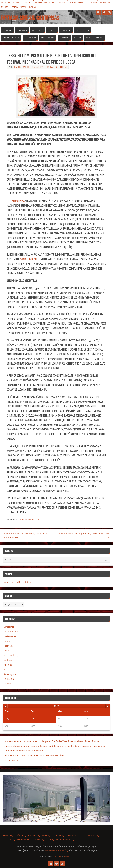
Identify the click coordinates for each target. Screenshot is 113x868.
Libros (41, 2)
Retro (32, 7)
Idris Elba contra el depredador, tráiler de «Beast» (86, 535)
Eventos (21, 7)
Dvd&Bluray (8, 7)
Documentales (83, 2)
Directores (66, 2)
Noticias (6, 2)
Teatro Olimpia (17, 201)
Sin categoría (10, 674)
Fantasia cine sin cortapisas (30, 18)
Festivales (30, 2)
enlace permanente (29, 520)
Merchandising (46, 7)
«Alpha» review (11, 760)
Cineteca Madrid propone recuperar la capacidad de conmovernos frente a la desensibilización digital (55, 746)
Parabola (57, 857)
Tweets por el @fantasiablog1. (18, 582)
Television (99, 2)
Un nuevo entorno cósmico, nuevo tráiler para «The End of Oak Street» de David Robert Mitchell (52, 741)
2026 (56, 706)
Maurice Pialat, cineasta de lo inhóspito (23, 751)
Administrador (21, 67)
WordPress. (69, 857)
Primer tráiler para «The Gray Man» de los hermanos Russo (29, 535)
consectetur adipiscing (56, 850)
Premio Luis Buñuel (29, 259)
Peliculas (53, 2)
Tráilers (18, 2)
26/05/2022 (38, 67)
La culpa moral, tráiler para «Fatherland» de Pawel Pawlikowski (35, 756)
